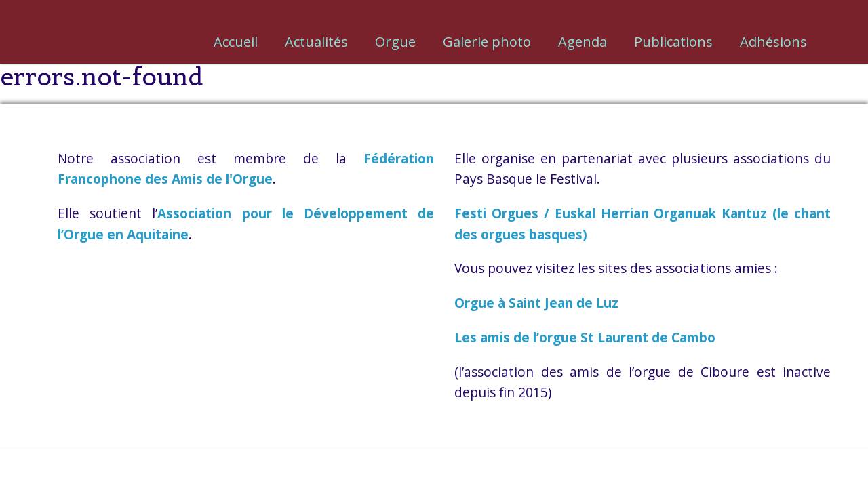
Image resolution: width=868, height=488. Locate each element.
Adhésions (773, 42)
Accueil (236, 42)
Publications (673, 42)
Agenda (583, 42)
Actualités (316, 42)
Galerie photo (487, 42)
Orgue (395, 42)
